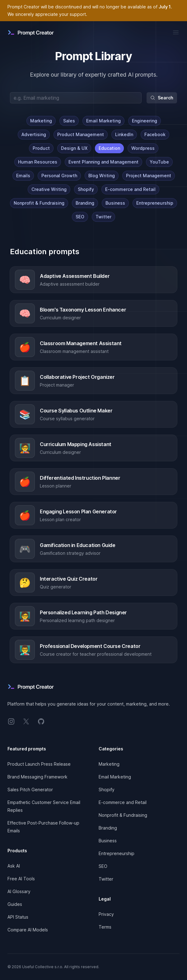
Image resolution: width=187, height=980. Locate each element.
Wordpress (143, 148)
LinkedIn (124, 134)
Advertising (34, 134)
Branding (85, 203)
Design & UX (74, 148)
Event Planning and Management (103, 162)
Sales (69, 121)
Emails (23, 176)
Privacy (106, 914)
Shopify (86, 189)
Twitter (103, 217)
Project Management (149, 176)
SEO (80, 217)
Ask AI (14, 866)
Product (41, 148)
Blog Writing (102, 176)
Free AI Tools (21, 879)
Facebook (155, 134)
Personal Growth (59, 176)
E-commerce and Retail (130, 189)
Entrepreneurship (155, 203)
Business (115, 203)
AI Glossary (19, 891)
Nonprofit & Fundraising (39, 203)
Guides (15, 904)
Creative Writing (49, 189)
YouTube (159, 162)
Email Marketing (103, 121)
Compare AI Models (28, 930)
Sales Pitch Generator (30, 790)
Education (109, 148)
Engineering (145, 121)
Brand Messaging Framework (37, 777)
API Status (18, 917)
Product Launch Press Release (39, 764)
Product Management (81, 134)
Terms (105, 927)
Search (162, 98)
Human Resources (38, 162)
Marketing (41, 121)
